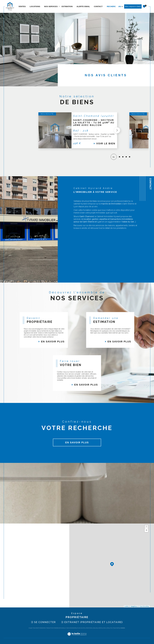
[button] (116, 130)
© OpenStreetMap (144, 606)
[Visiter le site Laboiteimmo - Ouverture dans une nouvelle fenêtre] (77, 637)
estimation (67, 6)
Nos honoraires (71, 628)
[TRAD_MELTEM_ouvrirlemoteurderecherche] (115, 6)
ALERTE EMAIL (83, 6)
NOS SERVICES (51, 6)
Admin (100, 628)
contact (98, 6)
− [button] (146, 530)
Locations (35, 6)
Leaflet (126, 606)
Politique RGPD (115, 628)
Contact (150, 184)
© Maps (133, 606)
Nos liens (106, 628)
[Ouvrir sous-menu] (59, 6)
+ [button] (146, 527)
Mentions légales (92, 628)
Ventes (22, 6)
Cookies (123, 628)
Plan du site (81, 628)
